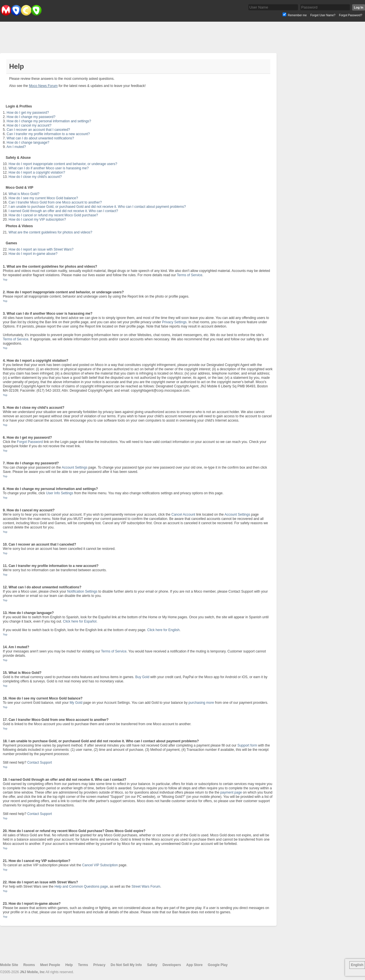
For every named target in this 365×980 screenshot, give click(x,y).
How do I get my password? (28, 113)
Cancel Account (183, 515)
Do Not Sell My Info (126, 965)
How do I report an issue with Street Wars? (41, 249)
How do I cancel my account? (29, 125)
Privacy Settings (174, 322)
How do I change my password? (31, 117)
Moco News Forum (43, 86)
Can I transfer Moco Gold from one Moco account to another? (55, 202)
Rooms (29, 965)
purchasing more (201, 703)
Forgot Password (30, 442)
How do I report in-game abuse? (33, 254)
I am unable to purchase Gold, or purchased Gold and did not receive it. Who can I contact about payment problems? (97, 207)
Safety (152, 965)
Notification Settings (82, 591)
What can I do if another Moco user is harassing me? (49, 168)
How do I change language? (28, 143)
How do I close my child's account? (35, 177)
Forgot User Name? (323, 15)
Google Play (218, 965)
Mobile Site (9, 965)
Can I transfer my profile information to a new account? (48, 134)
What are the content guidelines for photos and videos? (50, 232)
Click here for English (163, 630)
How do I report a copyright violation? (37, 172)
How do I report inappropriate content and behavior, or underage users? (63, 164)
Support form (247, 745)
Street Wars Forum (146, 887)
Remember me (297, 15)
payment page (231, 792)
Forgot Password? (351, 15)
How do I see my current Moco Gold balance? (43, 198)
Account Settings (74, 467)
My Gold (76, 703)
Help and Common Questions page (81, 887)
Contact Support (39, 763)
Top (5, 279)
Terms (83, 965)
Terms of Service (189, 275)
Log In (359, 7)
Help (69, 965)
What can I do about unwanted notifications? (40, 138)
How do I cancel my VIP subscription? (37, 219)
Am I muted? (16, 147)
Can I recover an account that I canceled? (38, 130)
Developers (172, 965)
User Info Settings (59, 493)
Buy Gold (142, 677)
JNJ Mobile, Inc (32, 972)
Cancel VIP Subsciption (100, 865)
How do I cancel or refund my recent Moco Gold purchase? (53, 215)
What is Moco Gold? (24, 194)
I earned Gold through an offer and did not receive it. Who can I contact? (63, 211)
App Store (194, 965)
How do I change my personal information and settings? (49, 121)
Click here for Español (80, 621)
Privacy (99, 965)
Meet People (50, 965)
